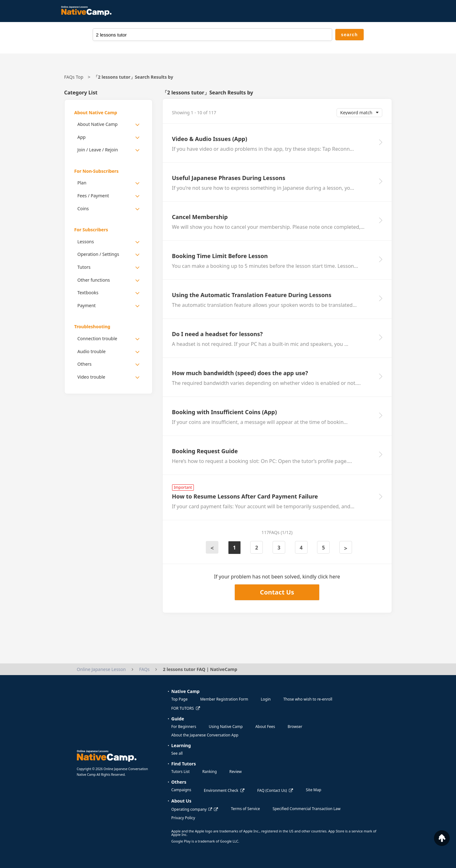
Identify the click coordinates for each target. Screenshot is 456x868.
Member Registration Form (224, 699)
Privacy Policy (183, 818)
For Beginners (184, 727)
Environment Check (221, 790)
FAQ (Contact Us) (272, 790)
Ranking (210, 772)
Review (236, 772)
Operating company (192, 809)
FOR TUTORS (183, 708)
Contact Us (277, 592)
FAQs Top (74, 77)
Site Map (313, 790)
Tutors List (181, 772)
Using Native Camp (226, 727)
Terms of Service (245, 809)
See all (177, 753)
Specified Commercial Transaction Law (307, 809)
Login (266, 699)
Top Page (180, 699)
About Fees (265, 727)
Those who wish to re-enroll (308, 699)
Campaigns (181, 790)
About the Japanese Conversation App (205, 735)
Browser (295, 727)
